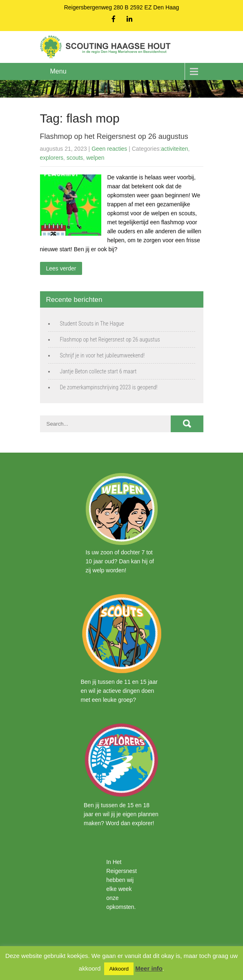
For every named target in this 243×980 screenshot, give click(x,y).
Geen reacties (109, 149)
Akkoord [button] (119, 969)
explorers (52, 158)
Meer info (149, 968)
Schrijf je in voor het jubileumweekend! (103, 355)
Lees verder (61, 268)
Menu (58, 71)
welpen (95, 158)
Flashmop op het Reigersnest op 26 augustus (114, 136)
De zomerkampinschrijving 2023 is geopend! (109, 387)
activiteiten (174, 149)
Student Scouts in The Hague (92, 324)
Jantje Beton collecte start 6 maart (98, 371)
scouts (75, 158)
